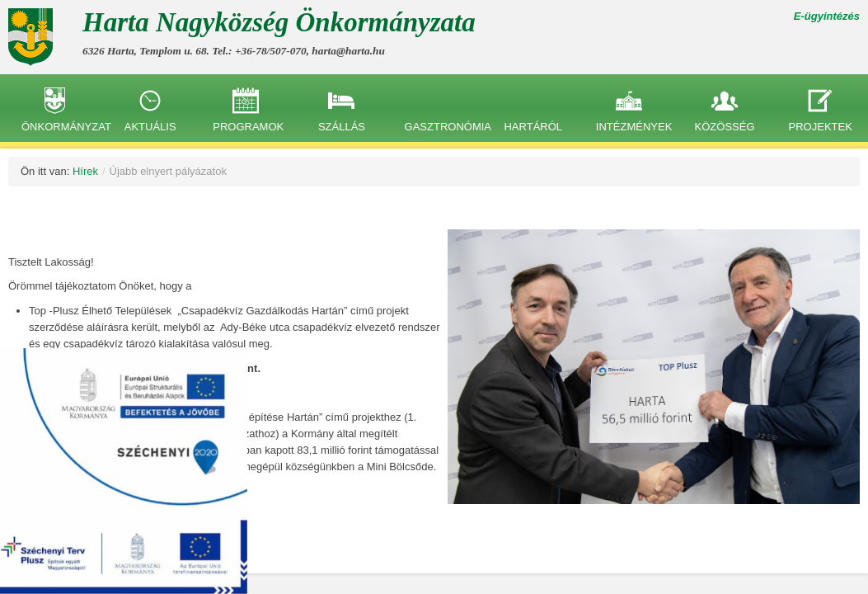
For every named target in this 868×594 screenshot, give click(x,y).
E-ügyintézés (827, 16)
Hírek (85, 171)
